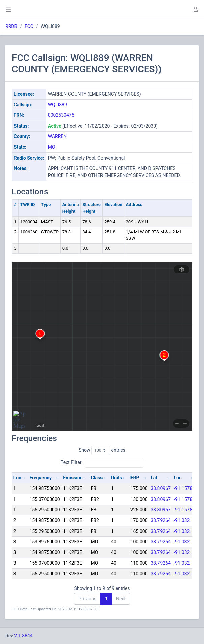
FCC (29, 26)
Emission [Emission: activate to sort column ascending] (73, 478)
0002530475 (61, 115)
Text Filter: (102, 463)
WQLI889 (57, 105)
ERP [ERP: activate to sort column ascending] (135, 478)
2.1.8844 (23, 636)
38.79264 (161, 520)
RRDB (11, 26)
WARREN (57, 136)
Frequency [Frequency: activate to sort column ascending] (40, 478)
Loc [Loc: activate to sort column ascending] (17, 478)
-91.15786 (185, 488)
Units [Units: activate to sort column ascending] (116, 478)
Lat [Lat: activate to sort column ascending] (154, 478)
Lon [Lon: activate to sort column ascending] (178, 478)
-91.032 (182, 520)
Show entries (102, 450)
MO (52, 147)
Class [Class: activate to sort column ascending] (97, 478)
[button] (195, 9)
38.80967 (161, 488)
